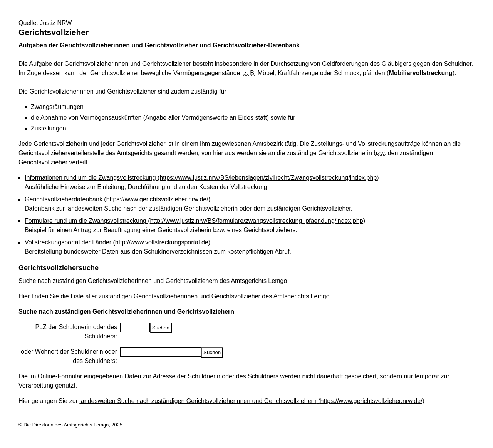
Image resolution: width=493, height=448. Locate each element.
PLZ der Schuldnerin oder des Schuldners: (76, 332)
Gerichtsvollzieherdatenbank (117, 199)
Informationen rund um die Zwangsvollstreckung (202, 178)
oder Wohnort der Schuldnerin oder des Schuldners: (69, 356)
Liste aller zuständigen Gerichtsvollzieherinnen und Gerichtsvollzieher (165, 296)
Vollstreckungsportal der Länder (117, 242)
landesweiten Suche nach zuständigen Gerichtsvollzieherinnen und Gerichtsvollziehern (252, 401)
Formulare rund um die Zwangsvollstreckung (195, 221)
